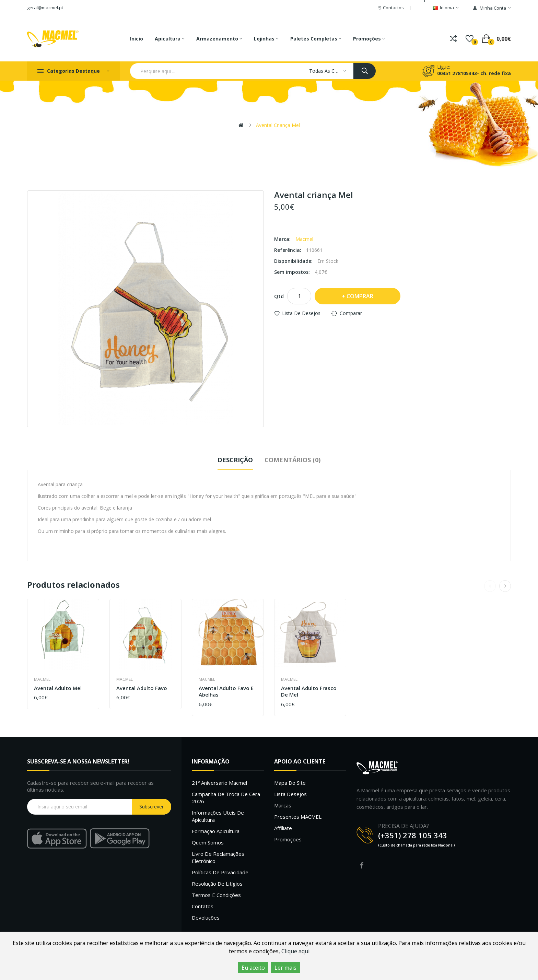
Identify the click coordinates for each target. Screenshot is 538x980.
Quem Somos (208, 842)
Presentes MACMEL (298, 817)
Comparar (351, 313)
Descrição (235, 460)
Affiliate (283, 828)
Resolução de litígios (217, 884)
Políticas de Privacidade (220, 872)
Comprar (360, 296)
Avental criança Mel (278, 125)
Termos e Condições (216, 895)
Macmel (304, 239)
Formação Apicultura (216, 831)
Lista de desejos (301, 313)
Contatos (203, 906)
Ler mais (285, 968)
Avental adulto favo (142, 688)
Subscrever (151, 807)
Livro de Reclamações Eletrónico (218, 857)
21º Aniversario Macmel (219, 783)
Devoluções (206, 918)
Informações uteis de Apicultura (218, 816)
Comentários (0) (293, 460)
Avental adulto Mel (58, 688)
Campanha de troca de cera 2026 (226, 798)
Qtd (279, 296)
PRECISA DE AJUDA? (403, 826)
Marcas (283, 805)
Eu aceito (253, 968)
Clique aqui (295, 951)
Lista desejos (290, 794)
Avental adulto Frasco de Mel (309, 692)
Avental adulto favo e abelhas (226, 692)
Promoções (288, 839)
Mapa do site (290, 783)
